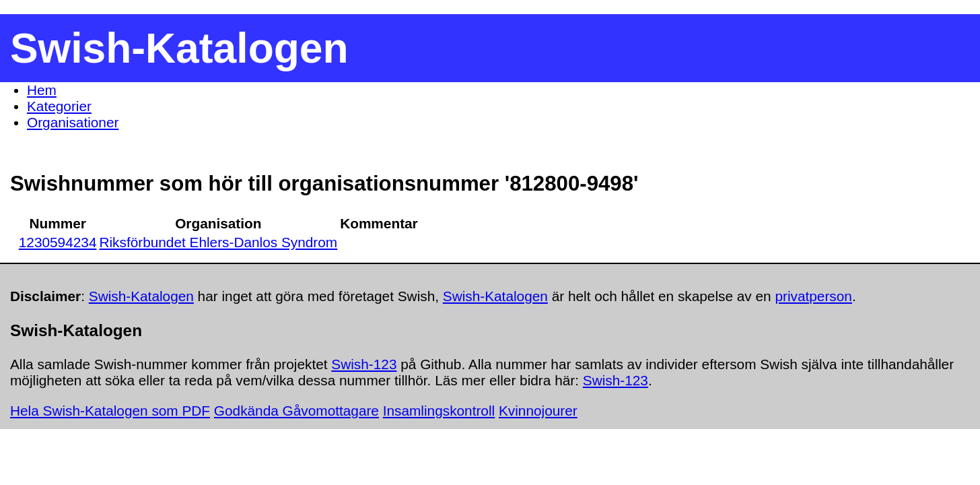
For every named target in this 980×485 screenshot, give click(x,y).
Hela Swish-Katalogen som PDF (110, 411)
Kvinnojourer (538, 411)
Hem (42, 90)
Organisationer (73, 122)
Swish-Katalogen (141, 296)
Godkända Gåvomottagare (296, 411)
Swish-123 (364, 364)
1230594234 (58, 242)
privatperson (813, 296)
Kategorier (59, 106)
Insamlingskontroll (439, 411)
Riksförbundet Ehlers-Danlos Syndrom (218, 242)
